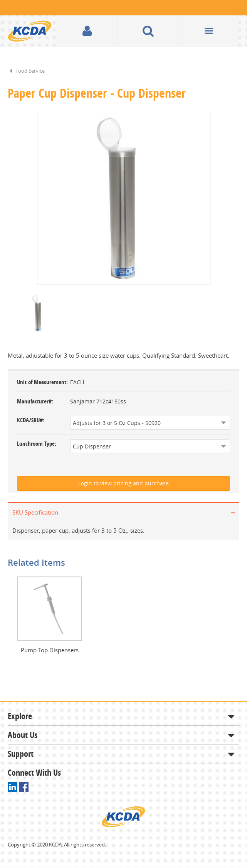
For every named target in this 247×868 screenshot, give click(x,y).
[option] (123, 199)
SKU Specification (35, 513)
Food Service (30, 71)
